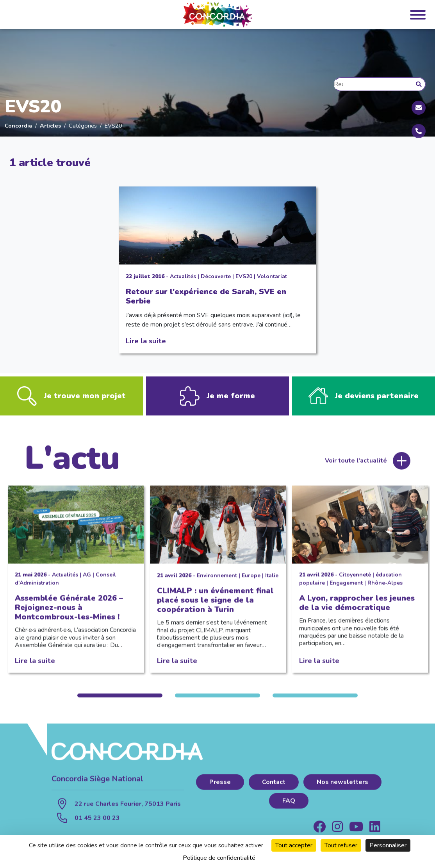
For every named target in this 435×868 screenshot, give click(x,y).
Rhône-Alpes (385, 588)
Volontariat (272, 276)
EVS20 (244, 276)
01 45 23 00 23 (97, 823)
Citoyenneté (355, 580)
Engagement (346, 588)
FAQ (289, 806)
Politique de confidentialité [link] (219, 858)
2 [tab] (217, 701)
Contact (274, 787)
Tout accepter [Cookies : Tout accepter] (294, 845)
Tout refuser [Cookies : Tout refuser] (341, 845)
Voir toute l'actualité (356, 466)
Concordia (18, 126)
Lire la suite (146, 341)
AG (87, 580)
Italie (272, 581)
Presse (220, 787)
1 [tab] (120, 701)
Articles (50, 126)
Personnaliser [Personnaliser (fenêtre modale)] (388, 845)
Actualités (183, 276)
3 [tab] (315, 701)
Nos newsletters (342, 787)
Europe (251, 581)
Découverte (216, 276)
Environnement (217, 581)
